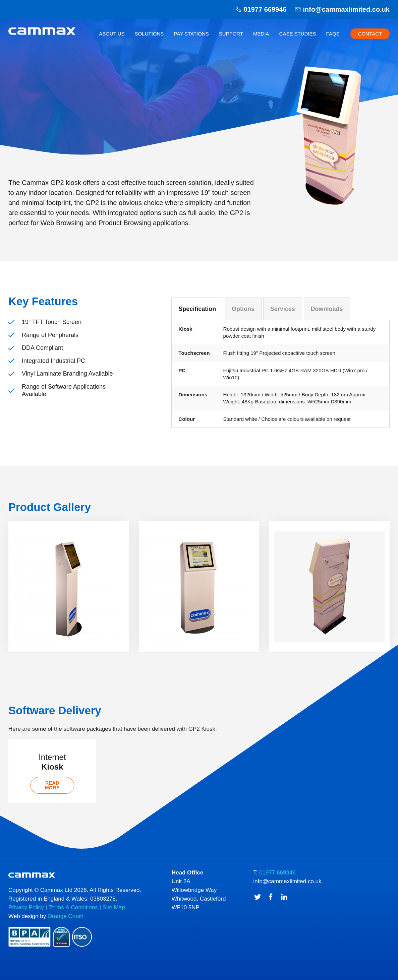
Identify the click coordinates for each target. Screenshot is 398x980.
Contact (370, 34)
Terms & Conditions (73, 919)
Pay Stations (191, 34)
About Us (112, 34)
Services (283, 309)
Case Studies (298, 34)
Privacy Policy (26, 919)
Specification (197, 309)
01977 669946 (265, 9)
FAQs (333, 34)
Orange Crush (66, 928)
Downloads (327, 309)
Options (243, 309)
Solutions (149, 34)
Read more (52, 795)
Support (231, 34)
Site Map (114, 919)
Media (261, 34)
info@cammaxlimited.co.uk (346, 9)
